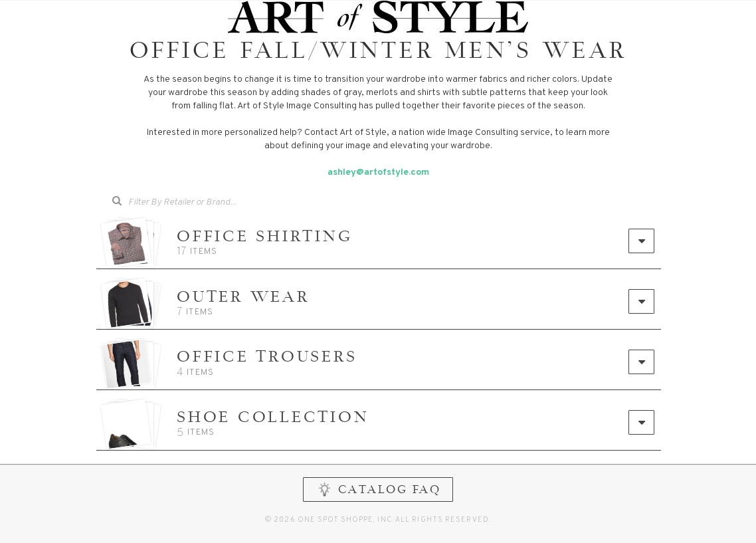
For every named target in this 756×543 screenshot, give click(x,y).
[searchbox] (201, 201)
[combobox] (191, 203)
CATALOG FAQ (378, 500)
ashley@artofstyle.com (378, 172)
